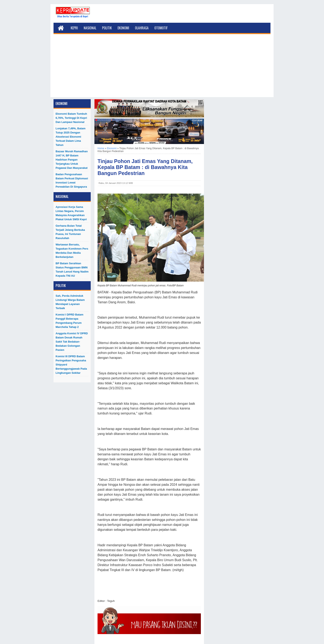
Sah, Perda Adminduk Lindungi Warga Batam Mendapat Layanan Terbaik (70, 302)
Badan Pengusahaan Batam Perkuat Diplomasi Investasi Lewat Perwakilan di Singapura (72, 180)
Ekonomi (123, 28)
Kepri (74, 28)
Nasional (90, 28)
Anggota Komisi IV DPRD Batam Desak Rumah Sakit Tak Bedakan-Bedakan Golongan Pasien (72, 342)
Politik (107, 28)
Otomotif (161, 28)
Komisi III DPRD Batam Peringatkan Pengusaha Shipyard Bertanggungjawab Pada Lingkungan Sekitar (71, 365)
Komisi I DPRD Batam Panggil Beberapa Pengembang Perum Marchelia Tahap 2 (69, 321)
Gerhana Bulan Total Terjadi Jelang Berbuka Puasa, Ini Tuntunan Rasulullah (70, 232)
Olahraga (142, 28)
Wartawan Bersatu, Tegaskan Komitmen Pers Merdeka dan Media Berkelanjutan (72, 251)
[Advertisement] (162, 68)
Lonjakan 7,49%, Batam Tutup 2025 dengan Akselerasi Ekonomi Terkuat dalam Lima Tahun (71, 137)
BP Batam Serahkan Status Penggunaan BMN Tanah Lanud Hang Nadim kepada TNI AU (72, 270)
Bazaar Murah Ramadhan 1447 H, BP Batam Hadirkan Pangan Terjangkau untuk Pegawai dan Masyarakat (72, 160)
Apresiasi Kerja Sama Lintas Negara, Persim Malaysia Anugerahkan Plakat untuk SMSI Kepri (71, 213)
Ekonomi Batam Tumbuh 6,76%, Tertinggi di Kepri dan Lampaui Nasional (71, 118)
